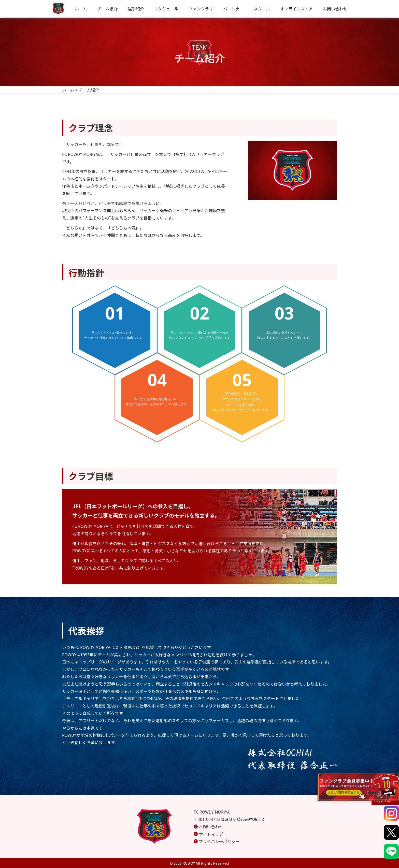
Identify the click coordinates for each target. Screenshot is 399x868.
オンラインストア (296, 9)
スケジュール (166, 9)
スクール (262, 9)
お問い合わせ (335, 9)
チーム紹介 (107, 9)
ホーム (81, 9)
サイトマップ (211, 834)
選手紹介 (136, 9)
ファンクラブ (201, 9)
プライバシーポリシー (219, 841)
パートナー (233, 9)
